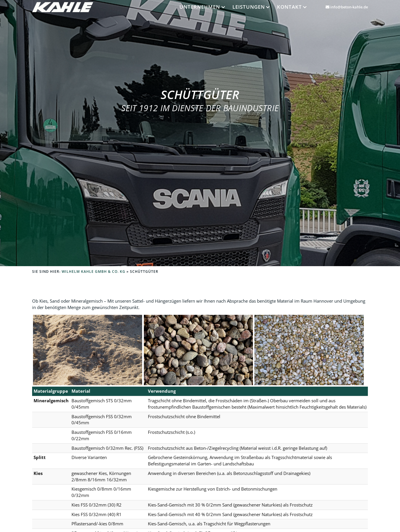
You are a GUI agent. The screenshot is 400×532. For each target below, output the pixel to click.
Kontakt (289, 7)
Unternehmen (200, 7)
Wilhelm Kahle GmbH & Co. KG (93, 271)
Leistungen (249, 7)
